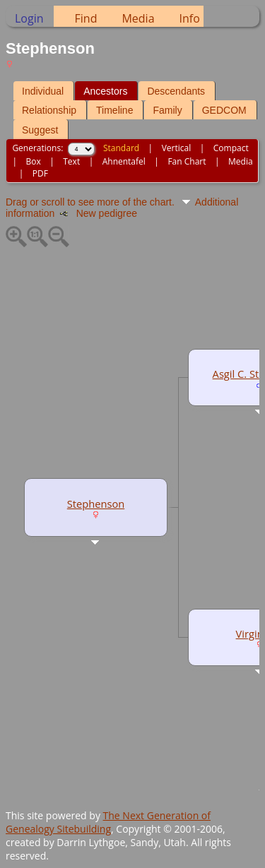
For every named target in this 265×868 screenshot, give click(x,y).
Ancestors (105, 91)
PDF (40, 173)
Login (29, 18)
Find (86, 18)
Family (167, 110)
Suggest (40, 130)
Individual (43, 91)
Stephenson (96, 504)
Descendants (176, 91)
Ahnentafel (124, 161)
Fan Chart (187, 161)
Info (190, 18)
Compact (231, 148)
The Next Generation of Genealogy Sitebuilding (108, 822)
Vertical (177, 148)
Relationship (49, 110)
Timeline (114, 110)
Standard (121, 148)
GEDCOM (224, 110)
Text (71, 161)
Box (33, 161)
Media (138, 18)
